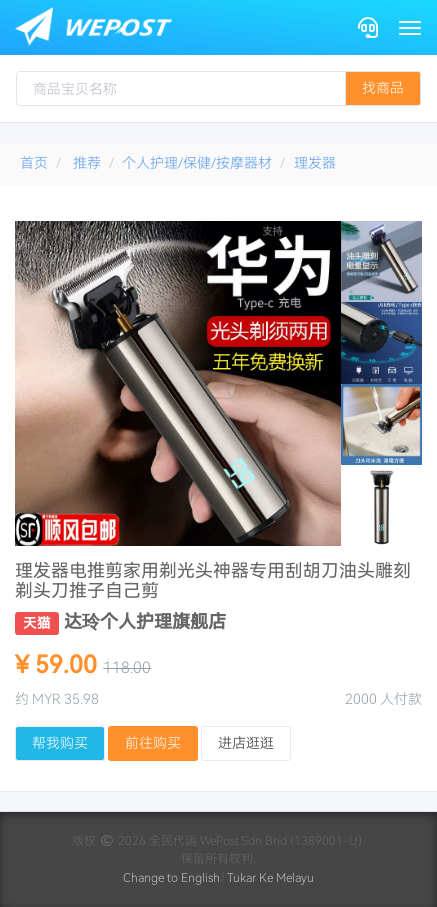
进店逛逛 (246, 743)
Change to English (171, 878)
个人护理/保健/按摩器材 (197, 163)
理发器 (315, 163)
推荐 (87, 163)
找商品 (383, 88)
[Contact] (368, 27)
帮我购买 (60, 743)
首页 (34, 163)
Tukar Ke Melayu (270, 878)
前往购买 (153, 743)
